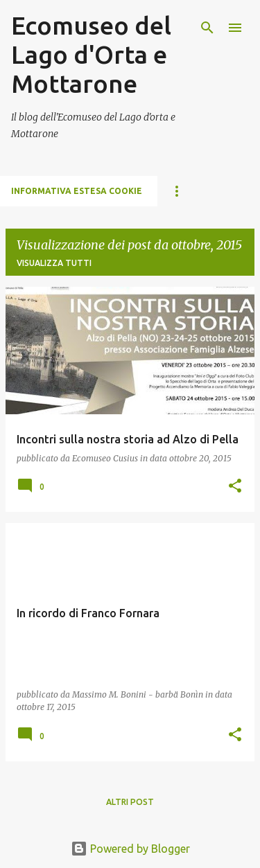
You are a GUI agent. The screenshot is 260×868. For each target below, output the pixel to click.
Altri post (130, 802)
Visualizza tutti (54, 263)
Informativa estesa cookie (77, 191)
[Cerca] (207, 28)
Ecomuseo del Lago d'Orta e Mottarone (91, 54)
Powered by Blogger (130, 849)
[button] (235, 487)
